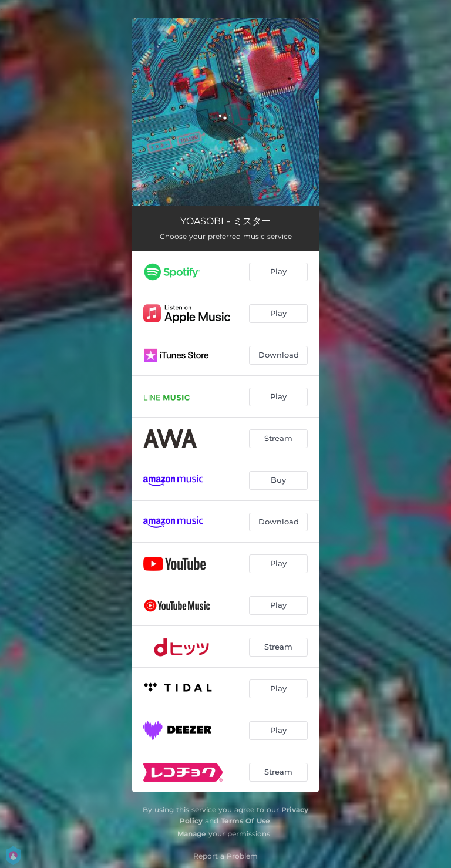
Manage (192, 834)
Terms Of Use (245, 821)
